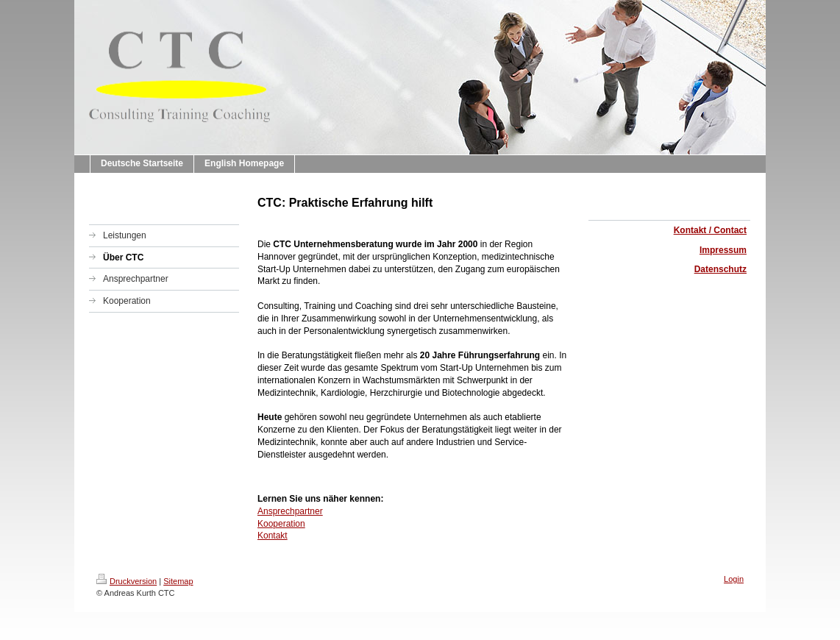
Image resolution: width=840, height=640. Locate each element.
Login (734, 579)
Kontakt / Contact (710, 230)
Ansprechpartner (290, 511)
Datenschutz (720, 269)
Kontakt (273, 536)
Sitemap (178, 581)
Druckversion (127, 581)
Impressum (723, 250)
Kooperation (281, 524)
